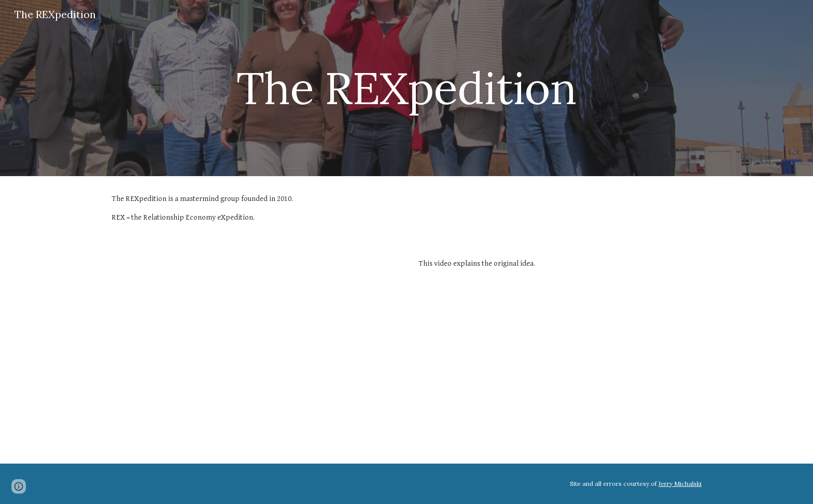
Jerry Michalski (680, 484)
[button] (19, 486)
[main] (406, 88)
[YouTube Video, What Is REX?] (253, 352)
